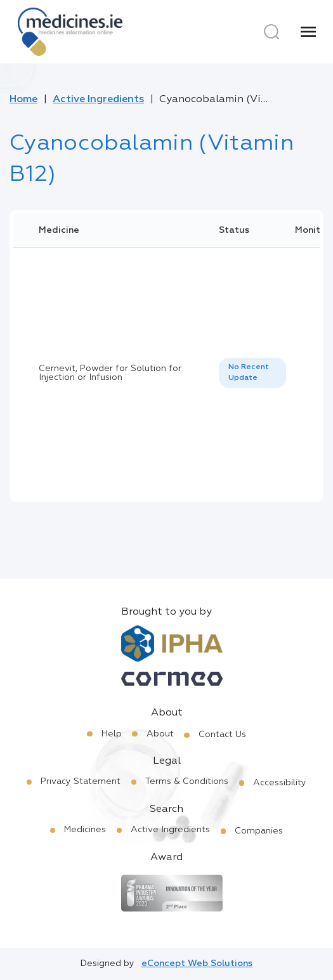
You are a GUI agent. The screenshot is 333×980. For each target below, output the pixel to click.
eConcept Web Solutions (197, 964)
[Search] (271, 32)
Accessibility (280, 783)
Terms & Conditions (187, 781)
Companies (259, 831)
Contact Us (222, 735)
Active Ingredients (98, 100)
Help (112, 734)
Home (23, 100)
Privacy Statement (81, 781)
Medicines (85, 830)
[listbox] (252, 373)
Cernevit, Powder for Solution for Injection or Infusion (110, 373)
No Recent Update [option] (249, 373)
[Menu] (308, 32)
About (160, 734)
